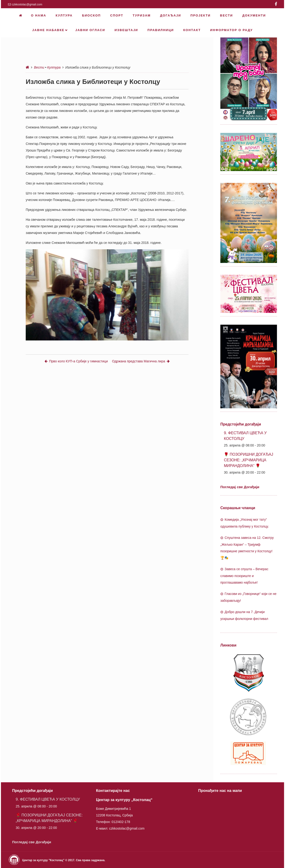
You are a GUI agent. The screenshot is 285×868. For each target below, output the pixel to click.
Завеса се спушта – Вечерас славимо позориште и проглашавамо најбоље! (244, 576)
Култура (54, 67)
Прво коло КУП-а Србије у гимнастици (76, 361)
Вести (39, 67)
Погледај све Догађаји (240, 487)
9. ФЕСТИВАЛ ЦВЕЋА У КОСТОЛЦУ (48, 799)
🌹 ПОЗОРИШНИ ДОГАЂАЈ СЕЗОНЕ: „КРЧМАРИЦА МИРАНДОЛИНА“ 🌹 (249, 460)
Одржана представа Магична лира (141, 361)
